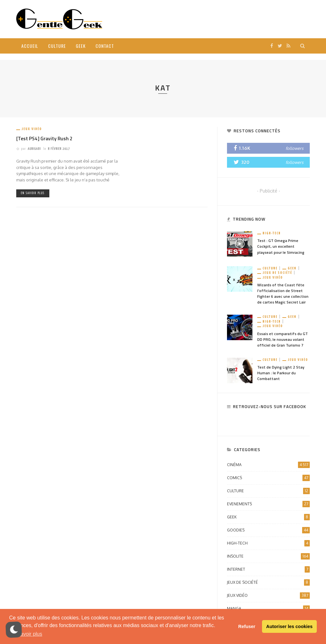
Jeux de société (277, 273)
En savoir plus (33, 193)
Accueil (30, 46)
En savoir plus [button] (26, 634)
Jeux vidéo (32, 129)
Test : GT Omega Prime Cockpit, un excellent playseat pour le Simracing (281, 246)
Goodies (268, 530)
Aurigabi (34, 149)
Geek (81, 46)
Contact (105, 46)
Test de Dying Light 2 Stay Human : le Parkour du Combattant (281, 373)
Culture (57, 46)
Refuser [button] (247, 626)
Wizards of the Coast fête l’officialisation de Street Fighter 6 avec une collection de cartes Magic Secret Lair (283, 293)
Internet (268, 569)
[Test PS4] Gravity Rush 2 (44, 138)
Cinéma (268, 465)
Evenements (268, 504)
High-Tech (272, 233)
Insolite (268, 556)
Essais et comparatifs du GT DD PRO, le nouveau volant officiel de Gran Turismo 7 (283, 339)
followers (294, 148)
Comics (268, 478)
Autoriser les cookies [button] (289, 626)
